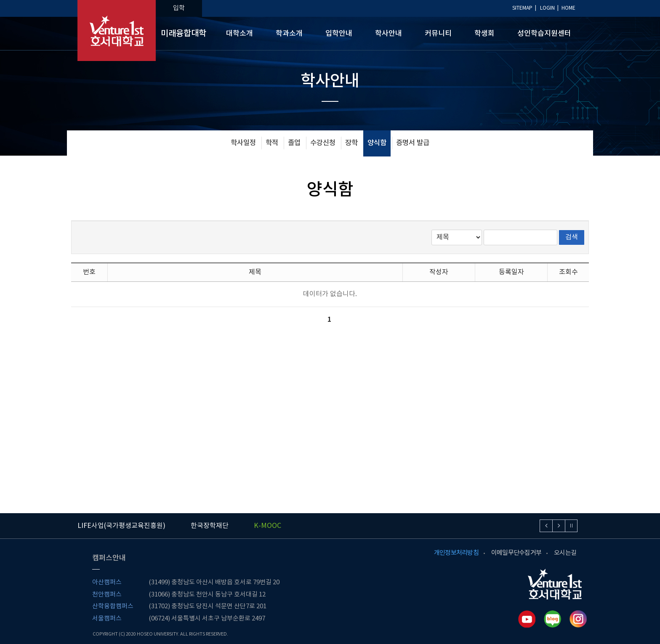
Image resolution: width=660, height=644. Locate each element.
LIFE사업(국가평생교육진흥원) (121, 526)
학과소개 (289, 34)
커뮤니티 (438, 34)
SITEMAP (522, 8)
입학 (179, 8)
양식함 (377, 143)
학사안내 (389, 34)
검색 (572, 237)
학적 (272, 143)
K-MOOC (267, 526)
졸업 (294, 143)
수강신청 (323, 143)
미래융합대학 (184, 34)
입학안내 (339, 34)
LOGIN (547, 8)
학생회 (484, 34)
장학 (351, 143)
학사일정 (243, 143)
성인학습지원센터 (544, 34)
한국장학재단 (210, 526)
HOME (568, 8)
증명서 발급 (413, 143)
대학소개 (240, 34)
